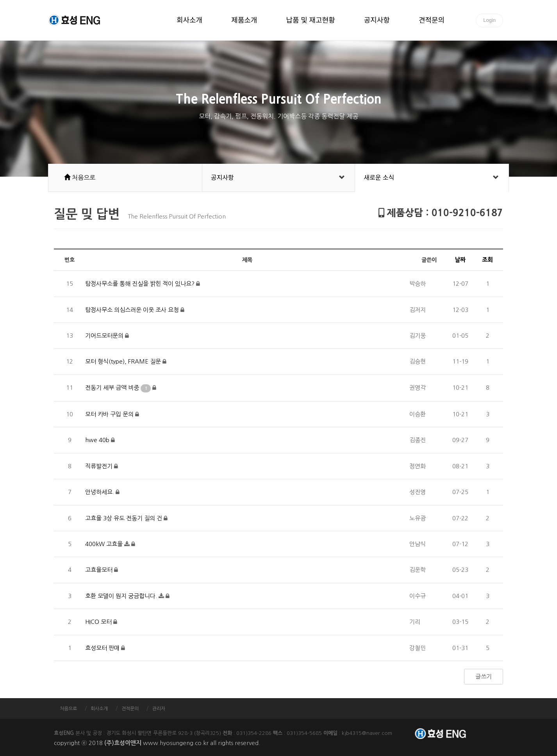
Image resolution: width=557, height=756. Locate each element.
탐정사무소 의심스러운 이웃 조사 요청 (133, 310)
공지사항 (377, 21)
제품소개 (244, 21)
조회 (487, 260)
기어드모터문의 (105, 336)
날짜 (460, 260)
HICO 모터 (99, 622)
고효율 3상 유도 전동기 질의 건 (124, 518)
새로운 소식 (379, 177)
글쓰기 (484, 676)
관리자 (159, 709)
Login (489, 20)
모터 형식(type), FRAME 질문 (124, 361)
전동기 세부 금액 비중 (119, 388)
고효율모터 (100, 570)
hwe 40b (98, 440)
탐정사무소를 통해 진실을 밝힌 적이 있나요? (141, 284)
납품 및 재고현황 (310, 21)
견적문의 (432, 21)
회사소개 (189, 21)
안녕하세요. (100, 492)
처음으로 (68, 709)
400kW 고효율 (105, 544)
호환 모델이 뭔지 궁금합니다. (122, 596)
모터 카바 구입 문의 (110, 414)
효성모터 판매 (103, 648)
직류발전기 (100, 466)
